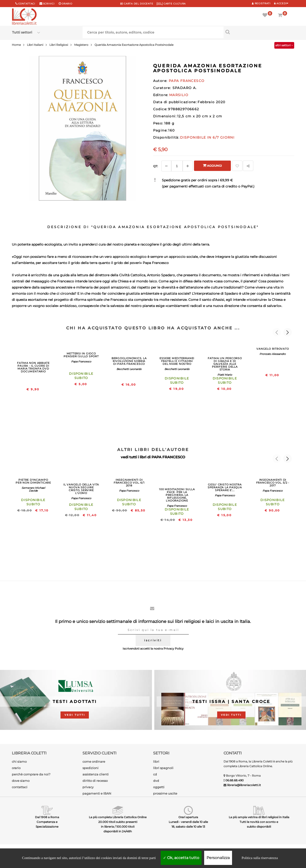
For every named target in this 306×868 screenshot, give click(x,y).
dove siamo (21, 781)
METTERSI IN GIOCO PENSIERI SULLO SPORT (81, 355)
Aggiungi (212, 165)
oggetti (159, 787)
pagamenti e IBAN (97, 793)
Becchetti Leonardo (129, 369)
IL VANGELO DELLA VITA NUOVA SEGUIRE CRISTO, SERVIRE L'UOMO (81, 489)
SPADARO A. (185, 88)
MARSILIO (179, 95)
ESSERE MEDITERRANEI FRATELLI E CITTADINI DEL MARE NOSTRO (177, 361)
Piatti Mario (225, 375)
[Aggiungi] (188, 166)
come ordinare (94, 762)
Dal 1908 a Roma (47, 817)
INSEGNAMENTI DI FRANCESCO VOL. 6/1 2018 (129, 483)
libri (156, 762)
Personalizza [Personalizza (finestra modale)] (218, 858)
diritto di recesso (95, 781)
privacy (88, 787)
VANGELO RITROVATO (273, 349)
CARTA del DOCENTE (137, 4)
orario (67, 4)
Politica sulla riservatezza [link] (260, 858)
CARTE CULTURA (171, 4)
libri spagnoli (163, 768)
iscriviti (153, 640)
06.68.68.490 (235, 780)
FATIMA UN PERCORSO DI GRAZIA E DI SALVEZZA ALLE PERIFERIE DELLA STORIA (225, 364)
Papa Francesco (81, 362)
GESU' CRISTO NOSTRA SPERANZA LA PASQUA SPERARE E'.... (225, 487)
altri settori (284, 45)
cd (155, 774)
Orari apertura (188, 817)
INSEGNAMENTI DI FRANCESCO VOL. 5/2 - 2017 (273, 483)
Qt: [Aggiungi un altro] (155, 166)
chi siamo (19, 762)
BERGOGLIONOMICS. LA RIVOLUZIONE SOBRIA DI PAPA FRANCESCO (129, 361)
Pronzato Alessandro (273, 354)
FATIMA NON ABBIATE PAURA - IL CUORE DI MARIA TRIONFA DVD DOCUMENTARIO (33, 367)
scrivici (49, 4)
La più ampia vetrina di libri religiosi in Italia (259, 817)
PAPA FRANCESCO (168, 457)
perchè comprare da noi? (31, 774)
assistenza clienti (96, 774)
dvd (156, 781)
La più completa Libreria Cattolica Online (118, 817)
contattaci (20, 787)
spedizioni (91, 768)
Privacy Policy (174, 649)
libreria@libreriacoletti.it (244, 785)
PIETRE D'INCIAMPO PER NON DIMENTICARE (33, 481)
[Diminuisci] (166, 166)
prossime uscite (165, 793)
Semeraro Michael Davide (33, 489)
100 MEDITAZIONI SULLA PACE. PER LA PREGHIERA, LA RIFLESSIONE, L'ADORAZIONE (177, 495)
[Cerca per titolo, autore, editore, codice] (259, 32)
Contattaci (27, 4)
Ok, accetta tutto (181, 858)
